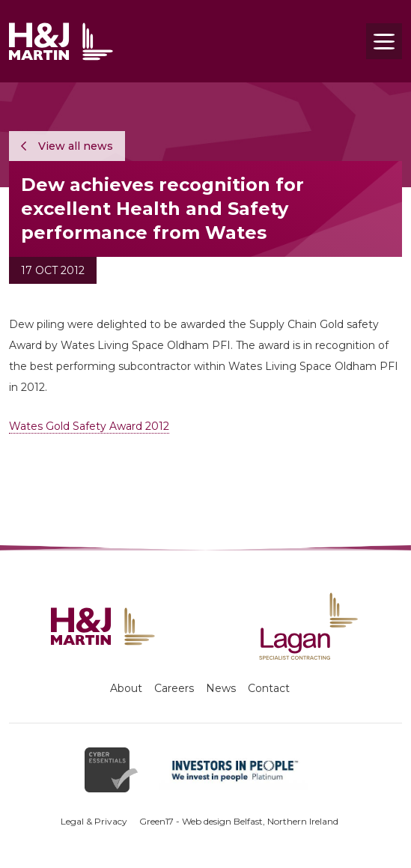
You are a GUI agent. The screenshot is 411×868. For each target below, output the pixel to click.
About (126, 688)
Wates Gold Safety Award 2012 (89, 426)
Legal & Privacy (94, 821)
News (221, 688)
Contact (269, 688)
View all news (67, 146)
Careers (174, 688)
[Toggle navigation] (384, 41)
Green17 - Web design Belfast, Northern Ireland (239, 821)
